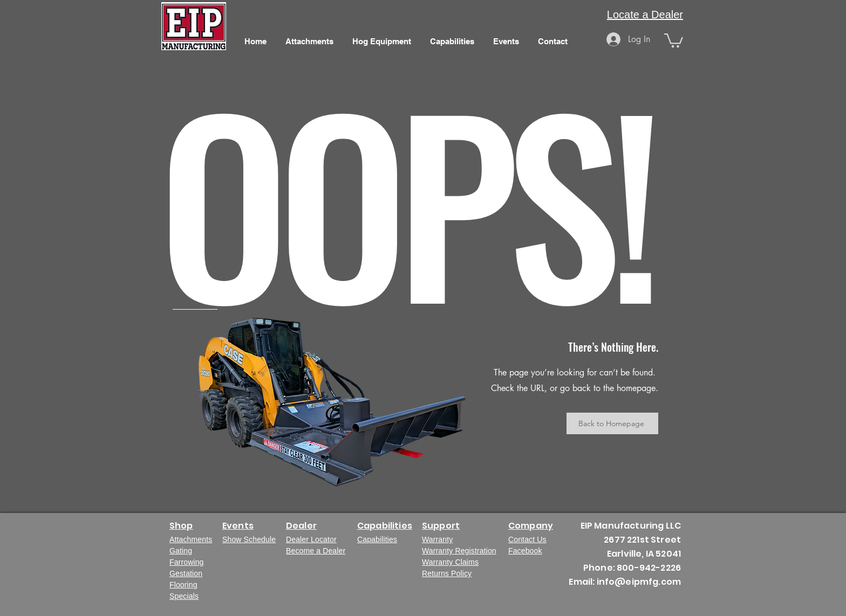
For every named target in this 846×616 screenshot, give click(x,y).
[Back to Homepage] (612, 423)
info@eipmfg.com (639, 582)
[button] (674, 40)
